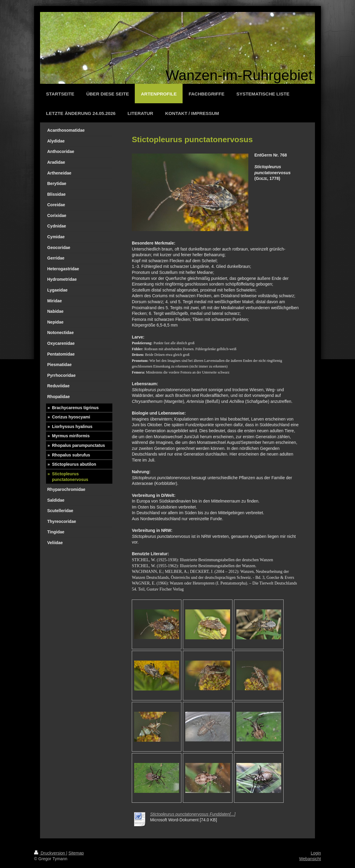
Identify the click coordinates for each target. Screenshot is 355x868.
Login (316, 853)
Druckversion (50, 853)
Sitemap (76, 853)
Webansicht (310, 859)
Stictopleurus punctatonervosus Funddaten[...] (193, 814)
